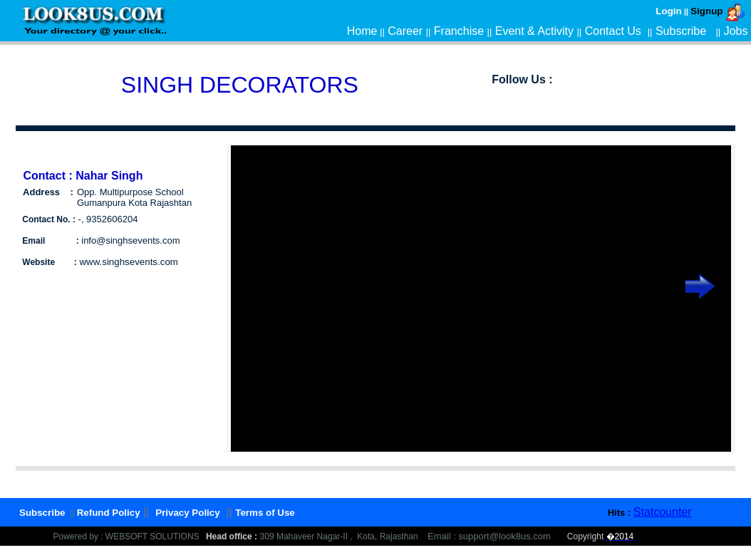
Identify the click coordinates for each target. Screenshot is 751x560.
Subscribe (681, 31)
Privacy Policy (187, 513)
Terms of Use (265, 513)
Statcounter (663, 512)
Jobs (736, 31)
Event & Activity (534, 31)
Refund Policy (109, 513)
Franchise (459, 31)
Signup (706, 11)
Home (362, 31)
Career (405, 31)
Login (668, 11)
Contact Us (613, 31)
